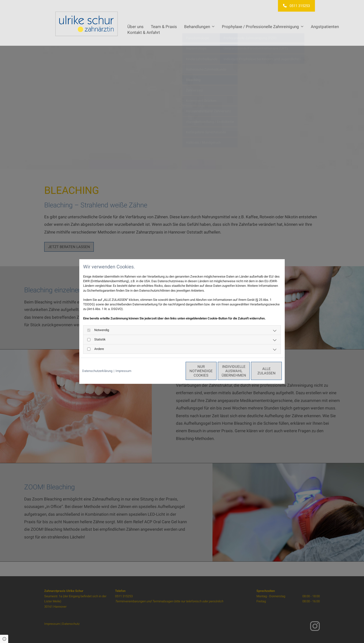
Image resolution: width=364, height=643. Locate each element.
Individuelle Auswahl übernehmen (214, 371)
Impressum (123, 371)
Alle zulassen (260, 371)
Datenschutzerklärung (97, 371)
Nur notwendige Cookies (168, 371)
